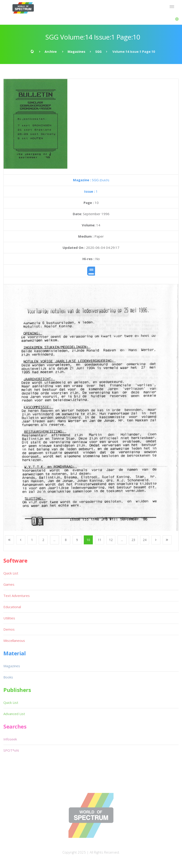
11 (100, 540)
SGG (98, 52)
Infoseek (10, 739)
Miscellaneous (14, 641)
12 (111, 540)
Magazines (76, 52)
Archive (51, 52)
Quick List (11, 573)
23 (133, 540)
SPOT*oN (11, 750)
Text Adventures (17, 596)
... (54, 540)
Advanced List (14, 714)
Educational (12, 607)
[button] (177, 19)
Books (8, 677)
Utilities (9, 618)
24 (145, 540)
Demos (9, 629)
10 (88, 540)
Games (9, 584)
